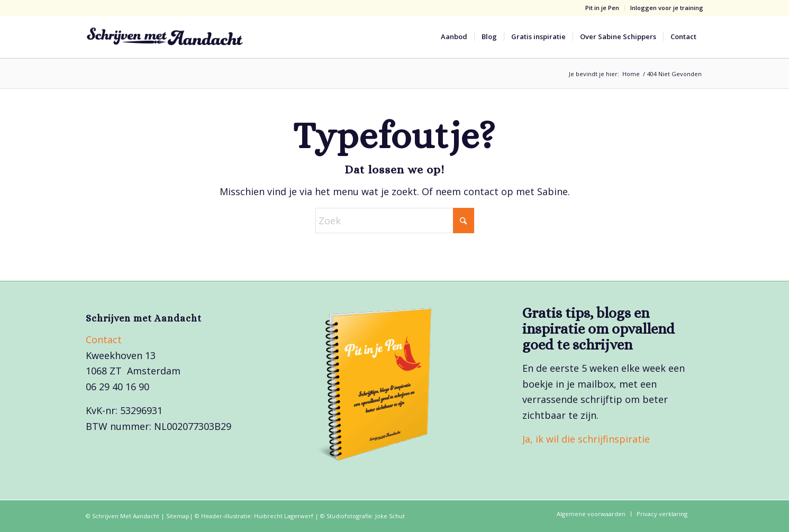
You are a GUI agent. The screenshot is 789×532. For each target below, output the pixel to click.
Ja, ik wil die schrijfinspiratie (586, 439)
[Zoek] (395, 221)
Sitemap (178, 516)
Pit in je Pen (602, 8)
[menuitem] (602, 8)
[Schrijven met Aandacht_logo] (165, 36)
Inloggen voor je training (667, 8)
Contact (104, 340)
